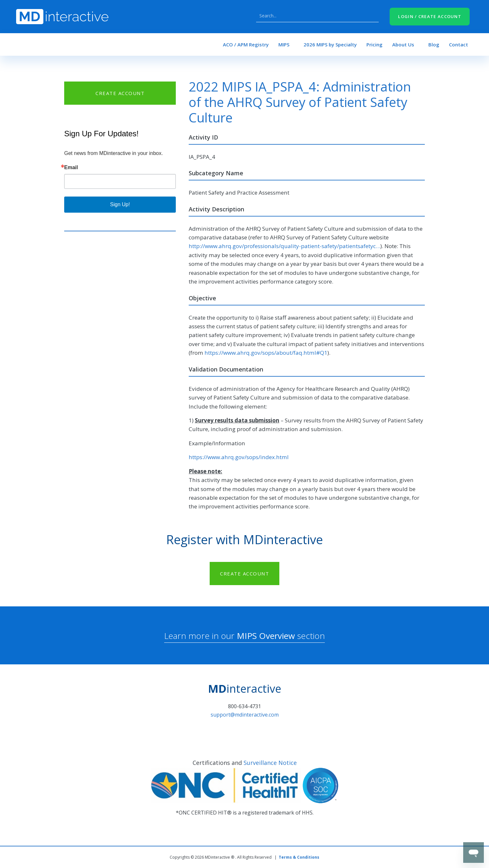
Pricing (374, 44)
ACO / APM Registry (246, 44)
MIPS (284, 44)
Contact (459, 44)
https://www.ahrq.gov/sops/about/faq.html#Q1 (266, 353)
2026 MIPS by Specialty (330, 44)
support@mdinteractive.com (245, 715)
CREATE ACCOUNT (120, 93)
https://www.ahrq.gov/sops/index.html (239, 457)
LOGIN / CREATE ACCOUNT (430, 16)
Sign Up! (120, 204)
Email (71, 168)
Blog (434, 44)
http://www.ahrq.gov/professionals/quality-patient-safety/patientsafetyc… (284, 246)
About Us (403, 44)
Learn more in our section (245, 636)
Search (372, 16)
